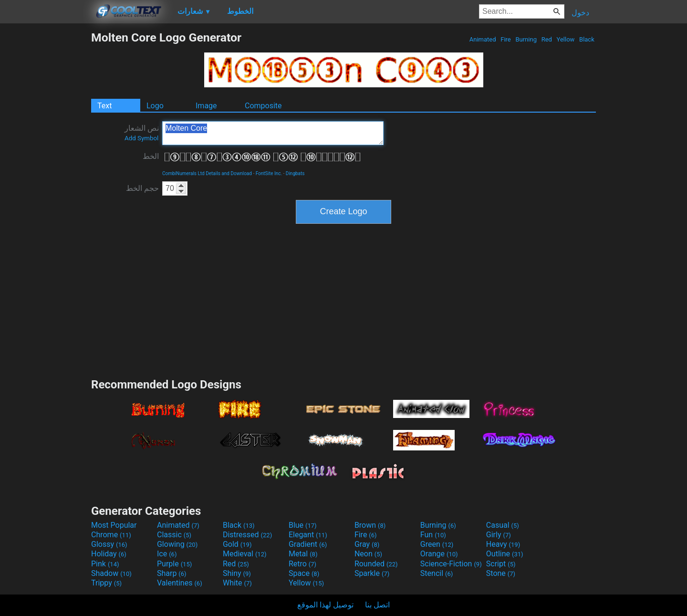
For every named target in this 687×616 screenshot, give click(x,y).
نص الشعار (142, 133)
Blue (303, 525)
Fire (506, 39)
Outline (505, 554)
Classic (174, 535)
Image (206, 106)
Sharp (172, 573)
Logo (155, 106)
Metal (303, 554)
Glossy (109, 544)
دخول (580, 13)
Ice (167, 554)
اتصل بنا (377, 605)
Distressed (247, 535)
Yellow (565, 39)
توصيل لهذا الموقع (325, 605)
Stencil (437, 573)
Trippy (106, 583)
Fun (433, 535)
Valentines (180, 583)
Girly (499, 535)
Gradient (308, 544)
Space (304, 573)
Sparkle (372, 573)
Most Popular (114, 525)
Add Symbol (141, 138)
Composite (263, 106)
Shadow (111, 573)
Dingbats (295, 173)
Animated (483, 39)
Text (104, 106)
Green (437, 544)
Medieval (245, 554)
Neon (368, 554)
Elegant (308, 535)
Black (587, 39)
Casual (503, 525)
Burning (526, 39)
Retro (302, 564)
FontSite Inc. (269, 173)
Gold (237, 544)
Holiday (109, 554)
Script (501, 564)
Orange (439, 554)
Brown (370, 525)
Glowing (177, 544)
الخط (151, 156)
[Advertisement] (45, 174)
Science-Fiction (451, 564)
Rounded (376, 564)
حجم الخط (142, 188)
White (237, 583)
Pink (105, 564)
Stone (501, 573)
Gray (367, 544)
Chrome (111, 535)
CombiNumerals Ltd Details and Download (207, 173)
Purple (174, 564)
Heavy (503, 544)
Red (546, 39)
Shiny (237, 573)
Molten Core (273, 133)
